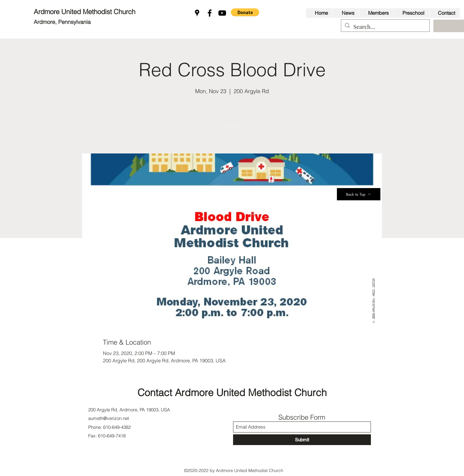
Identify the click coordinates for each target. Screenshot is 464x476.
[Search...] (385, 27)
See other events (232, 125)
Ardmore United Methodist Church (85, 12)
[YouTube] (222, 13)
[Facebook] (210, 13)
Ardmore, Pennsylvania (62, 22)
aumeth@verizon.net (109, 418)
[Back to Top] (359, 194)
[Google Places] (197, 13)
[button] (245, 12)
